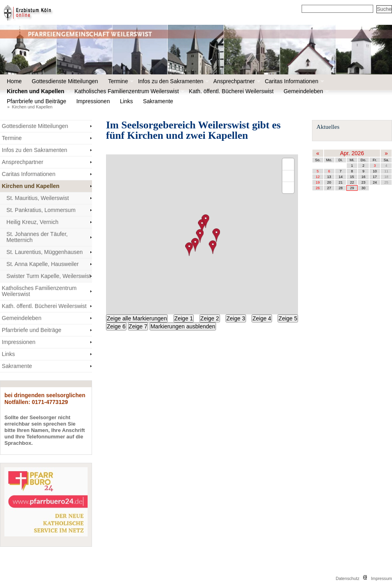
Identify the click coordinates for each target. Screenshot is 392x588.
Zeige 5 (288, 318)
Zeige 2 (210, 318)
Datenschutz (347, 578)
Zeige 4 (262, 318)
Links (127, 101)
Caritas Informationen (294, 81)
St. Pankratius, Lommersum (41, 210)
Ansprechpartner (236, 81)
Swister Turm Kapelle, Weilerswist (49, 276)
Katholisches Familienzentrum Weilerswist (129, 91)
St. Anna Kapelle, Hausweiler (43, 264)
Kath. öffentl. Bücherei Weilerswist (231, 91)
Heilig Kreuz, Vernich (32, 222)
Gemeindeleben (305, 91)
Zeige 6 (116, 326)
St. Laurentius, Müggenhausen (45, 252)
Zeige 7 (138, 326)
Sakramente (160, 101)
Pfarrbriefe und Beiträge (39, 101)
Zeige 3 (236, 318)
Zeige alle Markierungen (137, 318)
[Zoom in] (288, 164)
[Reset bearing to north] (288, 187)
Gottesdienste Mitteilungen (65, 81)
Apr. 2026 (352, 153)
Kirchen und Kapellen (38, 91)
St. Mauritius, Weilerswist (38, 198)
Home (14, 81)
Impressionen (95, 101)
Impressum (381, 578)
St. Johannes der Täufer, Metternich (37, 237)
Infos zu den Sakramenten (173, 81)
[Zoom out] (288, 176)
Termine (120, 81)
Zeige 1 (184, 318)
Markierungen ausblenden (183, 326)
